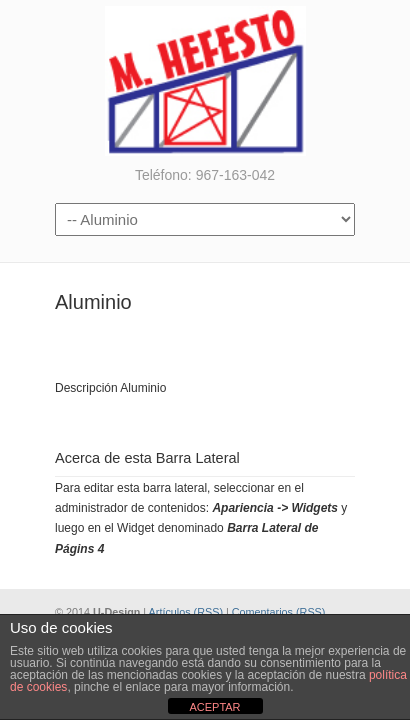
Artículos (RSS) (186, 612)
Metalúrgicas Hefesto (205, 81)
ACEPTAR (214, 707)
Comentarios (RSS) (279, 612)
